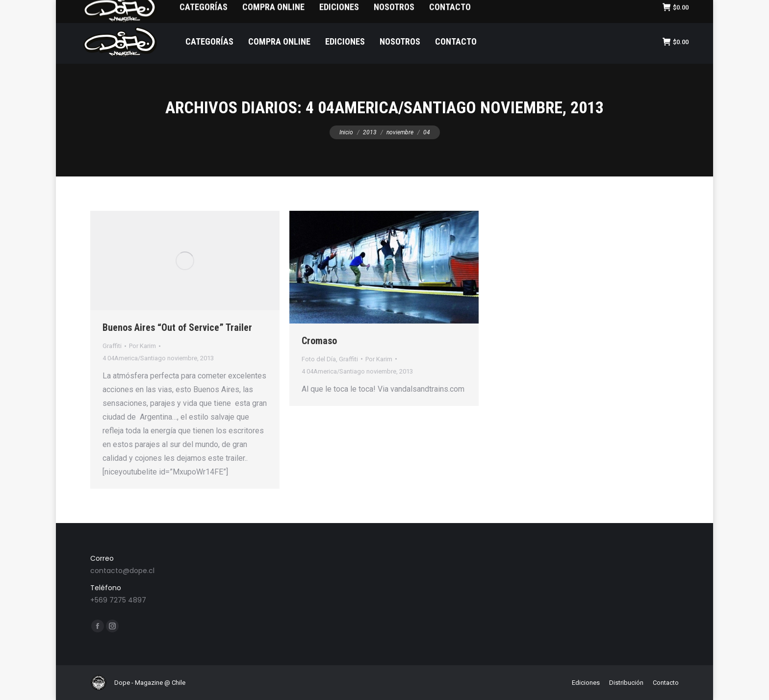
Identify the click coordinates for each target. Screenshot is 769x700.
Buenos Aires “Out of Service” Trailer (177, 327)
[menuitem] (133, 10)
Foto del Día (319, 359)
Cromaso (319, 341)
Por (142, 346)
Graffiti (112, 346)
